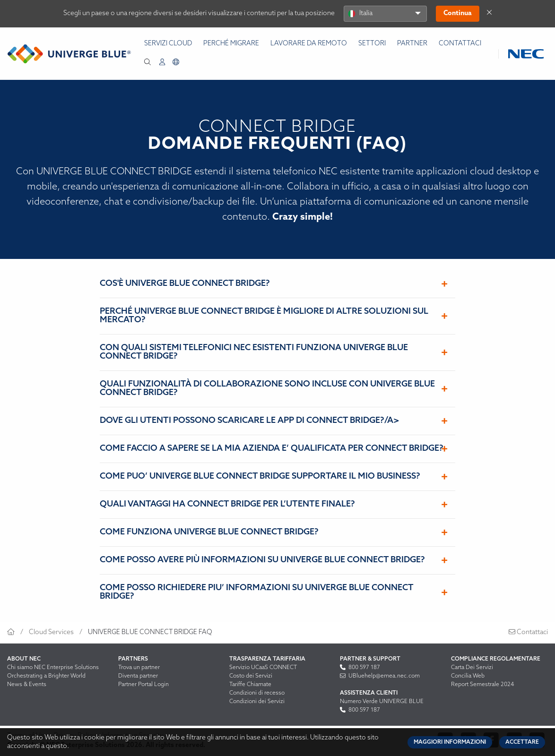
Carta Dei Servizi (472, 668)
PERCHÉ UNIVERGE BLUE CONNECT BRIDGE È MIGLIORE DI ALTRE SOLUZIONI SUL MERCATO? (264, 316)
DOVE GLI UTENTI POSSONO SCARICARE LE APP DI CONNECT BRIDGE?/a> (250, 421)
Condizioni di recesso (257, 693)
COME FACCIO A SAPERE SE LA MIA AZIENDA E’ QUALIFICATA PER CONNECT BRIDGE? (272, 449)
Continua (458, 13)
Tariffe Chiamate (250, 685)
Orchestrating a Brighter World (46, 676)
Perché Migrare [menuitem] (231, 44)
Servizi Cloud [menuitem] (168, 44)
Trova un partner (139, 668)
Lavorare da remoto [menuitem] (309, 44)
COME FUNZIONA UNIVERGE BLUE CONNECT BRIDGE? (209, 532)
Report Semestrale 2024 (483, 685)
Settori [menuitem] (372, 44)
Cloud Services (51, 632)
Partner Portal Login (143, 685)
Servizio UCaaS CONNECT (263, 668)
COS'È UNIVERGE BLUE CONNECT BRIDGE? (185, 284)
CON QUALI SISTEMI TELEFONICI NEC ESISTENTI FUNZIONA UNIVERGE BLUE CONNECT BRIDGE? (254, 352)
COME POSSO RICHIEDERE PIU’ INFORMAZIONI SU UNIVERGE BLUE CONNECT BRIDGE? (257, 592)
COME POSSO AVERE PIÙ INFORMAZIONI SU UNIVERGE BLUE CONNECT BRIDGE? (262, 560)
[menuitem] (162, 62)
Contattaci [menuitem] (460, 44)
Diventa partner (138, 676)
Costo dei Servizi (251, 676)
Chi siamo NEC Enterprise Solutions (53, 668)
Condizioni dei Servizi (257, 702)
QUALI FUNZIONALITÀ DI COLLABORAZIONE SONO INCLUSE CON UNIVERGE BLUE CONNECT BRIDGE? (267, 389)
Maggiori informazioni (450, 742)
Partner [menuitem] (412, 44)
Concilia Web (468, 676)
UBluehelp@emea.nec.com (380, 676)
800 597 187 (360, 668)
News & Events (27, 685)
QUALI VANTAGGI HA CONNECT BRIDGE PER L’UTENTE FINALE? (227, 504)
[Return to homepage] (69, 54)
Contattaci (528, 632)
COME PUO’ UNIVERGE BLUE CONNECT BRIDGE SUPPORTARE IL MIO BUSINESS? (260, 477)
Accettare (522, 742)
